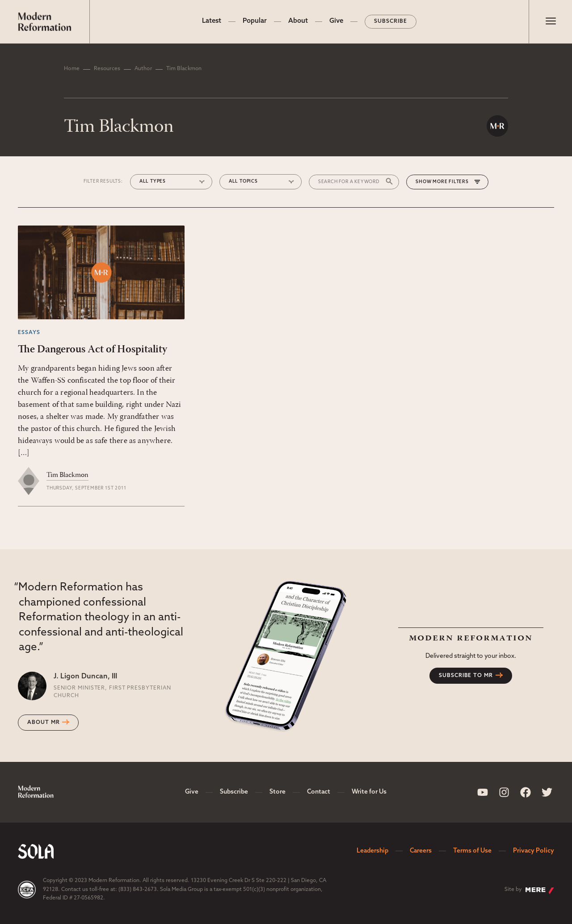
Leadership (372, 851)
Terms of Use (472, 851)
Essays (29, 333)
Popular (255, 21)
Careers (421, 851)
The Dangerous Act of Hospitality (93, 350)
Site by (529, 891)
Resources (107, 69)
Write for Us (369, 792)
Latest (212, 21)
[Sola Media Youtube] (483, 792)
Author (143, 69)
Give (336, 21)
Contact (319, 792)
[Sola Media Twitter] (547, 792)
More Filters (451, 182)
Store (278, 792)
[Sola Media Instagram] (504, 792)
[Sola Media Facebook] (526, 792)
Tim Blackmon (67, 475)
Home (71, 69)
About (298, 21)
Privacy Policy (534, 851)
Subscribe (391, 21)
